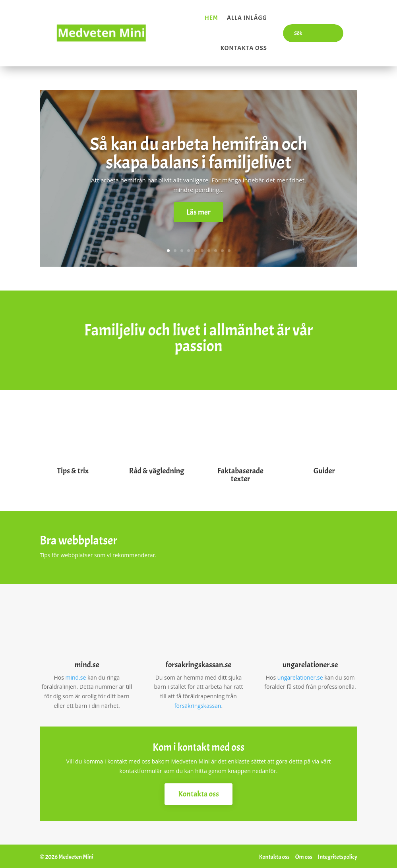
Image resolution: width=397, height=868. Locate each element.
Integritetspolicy (338, 855)
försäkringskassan (198, 704)
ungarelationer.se (300, 675)
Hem (211, 17)
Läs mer (198, 210)
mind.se (76, 675)
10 (229, 249)
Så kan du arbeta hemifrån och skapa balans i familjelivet (198, 151)
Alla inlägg (247, 17)
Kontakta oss (243, 47)
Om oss (304, 855)
